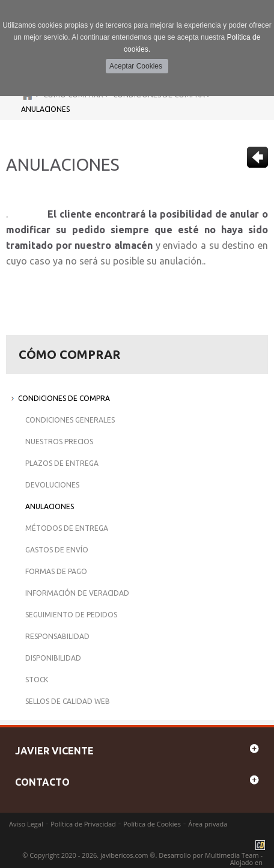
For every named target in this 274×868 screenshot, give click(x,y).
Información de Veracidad (77, 593)
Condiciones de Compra (64, 398)
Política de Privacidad (83, 824)
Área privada (208, 824)
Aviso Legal (26, 824)
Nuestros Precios (59, 442)
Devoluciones (52, 485)
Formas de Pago (56, 571)
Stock (37, 680)
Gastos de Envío (57, 550)
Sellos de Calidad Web (68, 701)
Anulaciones (45, 109)
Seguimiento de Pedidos (71, 615)
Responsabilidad (57, 636)
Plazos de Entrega (62, 463)
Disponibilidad (53, 658)
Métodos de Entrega (67, 528)
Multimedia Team (232, 855)
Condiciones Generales (70, 420)
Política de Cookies (152, 824)
